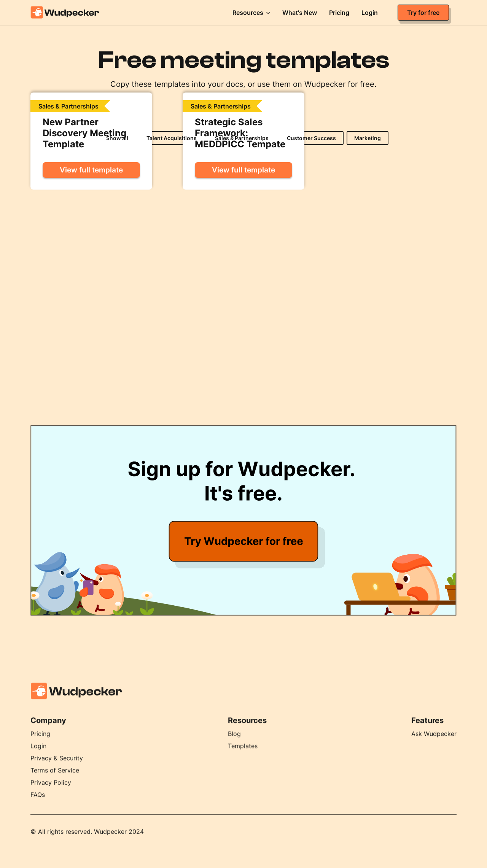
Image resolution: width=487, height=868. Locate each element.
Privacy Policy (51, 789)
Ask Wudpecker (434, 740)
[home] (76, 13)
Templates (243, 753)
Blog (234, 740)
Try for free (423, 13)
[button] (251, 12)
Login (38, 753)
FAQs (38, 801)
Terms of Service (55, 777)
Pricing (40, 740)
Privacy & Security (57, 765)
